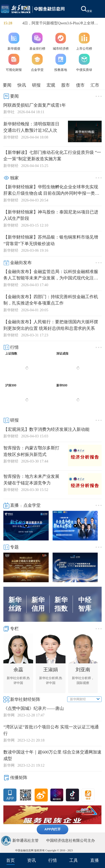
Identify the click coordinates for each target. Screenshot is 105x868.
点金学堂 (32, 505)
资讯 (31, 860)
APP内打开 (52, 829)
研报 (36, 85)
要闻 (7, 85)
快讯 (22, 85)
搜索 (87, 9)
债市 (80, 85)
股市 (66, 85)
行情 (53, 860)
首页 (10, 860)
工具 (74, 860)
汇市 (95, 85)
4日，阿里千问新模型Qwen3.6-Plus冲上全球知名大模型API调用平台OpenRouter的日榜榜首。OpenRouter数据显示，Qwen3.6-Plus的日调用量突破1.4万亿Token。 (61, 23)
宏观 (51, 85)
